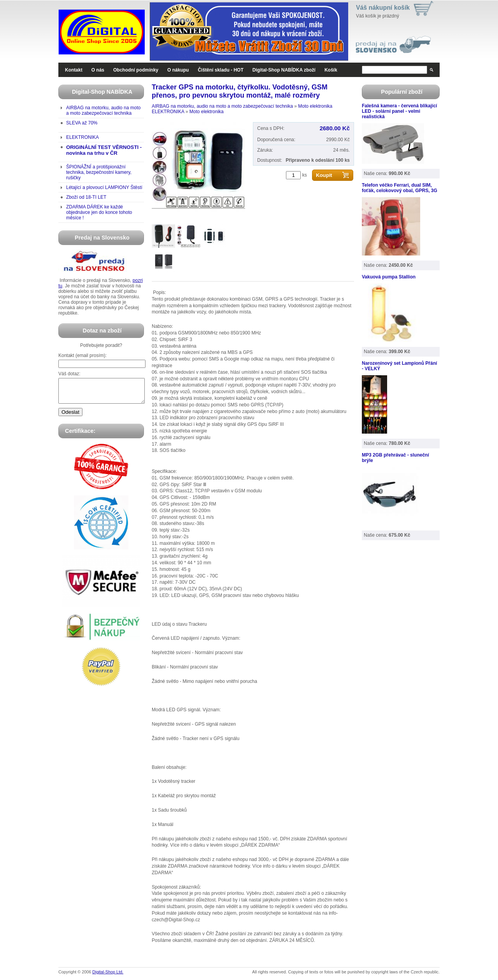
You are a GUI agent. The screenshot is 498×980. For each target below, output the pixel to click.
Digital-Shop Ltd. (108, 972)
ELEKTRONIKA (82, 137)
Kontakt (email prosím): (82, 355)
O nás (98, 70)
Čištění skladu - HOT (220, 70)
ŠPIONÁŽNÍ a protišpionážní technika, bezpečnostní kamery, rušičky (99, 172)
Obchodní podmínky (136, 70)
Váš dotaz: (69, 374)
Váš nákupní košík (383, 8)
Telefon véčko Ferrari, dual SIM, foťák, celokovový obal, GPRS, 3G (400, 188)
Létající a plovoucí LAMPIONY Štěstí (104, 187)
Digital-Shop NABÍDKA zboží (284, 70)
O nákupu (178, 70)
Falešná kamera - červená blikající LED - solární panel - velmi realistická (399, 111)
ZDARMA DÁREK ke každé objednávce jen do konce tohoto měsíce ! (99, 212)
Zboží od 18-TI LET (86, 197)
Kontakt (74, 70)
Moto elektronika (315, 106)
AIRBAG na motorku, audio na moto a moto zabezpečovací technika (103, 110)
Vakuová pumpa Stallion (389, 277)
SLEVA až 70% (82, 123)
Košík (331, 70)
